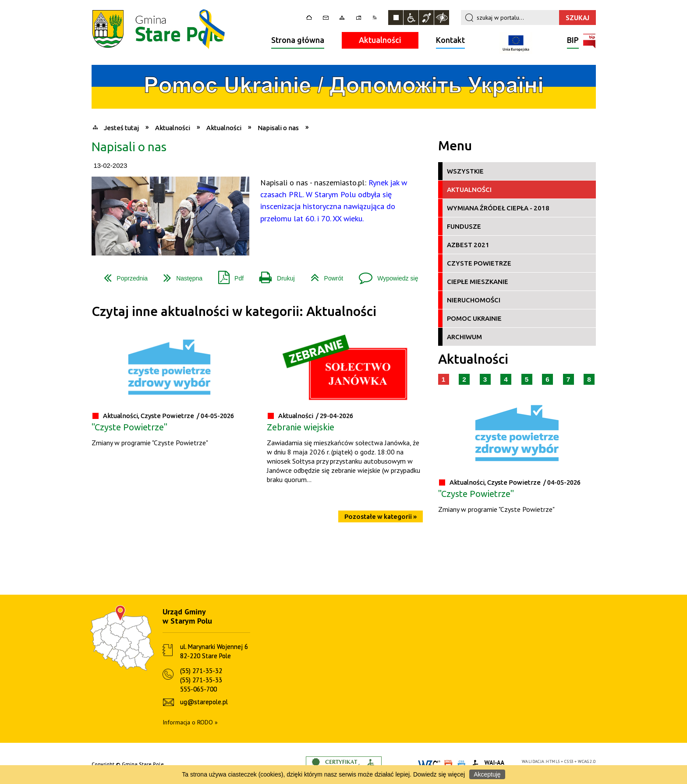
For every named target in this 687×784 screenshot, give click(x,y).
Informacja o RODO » (190, 722)
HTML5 (553, 761)
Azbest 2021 (468, 245)
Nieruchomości (474, 300)
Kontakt (450, 40)
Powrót (324, 275)
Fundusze (464, 226)
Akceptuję (487, 774)
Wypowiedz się (385, 275)
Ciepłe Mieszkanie (478, 282)
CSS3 (569, 761)
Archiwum (464, 337)
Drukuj (273, 275)
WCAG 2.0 (587, 761)
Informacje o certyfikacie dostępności (344, 764)
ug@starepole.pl (204, 702)
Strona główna (298, 40)
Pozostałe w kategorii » (381, 516)
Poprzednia (122, 275)
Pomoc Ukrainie (474, 318)
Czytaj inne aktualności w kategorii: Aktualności (234, 311)
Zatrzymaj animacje (396, 18)
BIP (573, 41)
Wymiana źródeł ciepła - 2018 (498, 208)
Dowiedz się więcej (439, 774)
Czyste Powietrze (479, 263)
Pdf (227, 275)
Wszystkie (465, 171)
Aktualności (380, 40)
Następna (179, 275)
